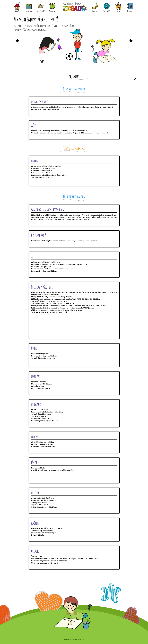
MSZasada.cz (67, 640)
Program (29, 7)
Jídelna (95, 7)
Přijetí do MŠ (40, 7)
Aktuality (52, 7)
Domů (17, 7)
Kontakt (130, 7)
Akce (118, 7)
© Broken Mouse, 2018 (78, 640)
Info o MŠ (107, 7)
